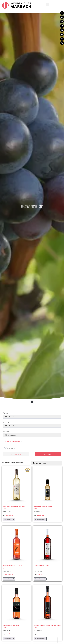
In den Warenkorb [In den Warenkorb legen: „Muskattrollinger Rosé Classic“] (9, 638)
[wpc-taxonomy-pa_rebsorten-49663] (32, 426)
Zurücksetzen (16, 454)
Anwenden (48, 454)
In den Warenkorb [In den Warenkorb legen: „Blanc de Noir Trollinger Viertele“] (40, 519)
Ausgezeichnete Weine (12, 441)
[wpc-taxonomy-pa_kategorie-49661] (32, 435)
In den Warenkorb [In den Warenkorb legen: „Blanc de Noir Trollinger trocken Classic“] (9, 519)
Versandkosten (9, 515)
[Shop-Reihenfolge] (47, 463)
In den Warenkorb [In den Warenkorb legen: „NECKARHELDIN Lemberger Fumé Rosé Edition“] (40, 638)
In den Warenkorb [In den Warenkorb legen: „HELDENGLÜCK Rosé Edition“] (40, 579)
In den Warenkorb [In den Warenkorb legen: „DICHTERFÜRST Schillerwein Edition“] (9, 579)
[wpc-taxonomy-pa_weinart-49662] (32, 417)
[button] (48, 4)
